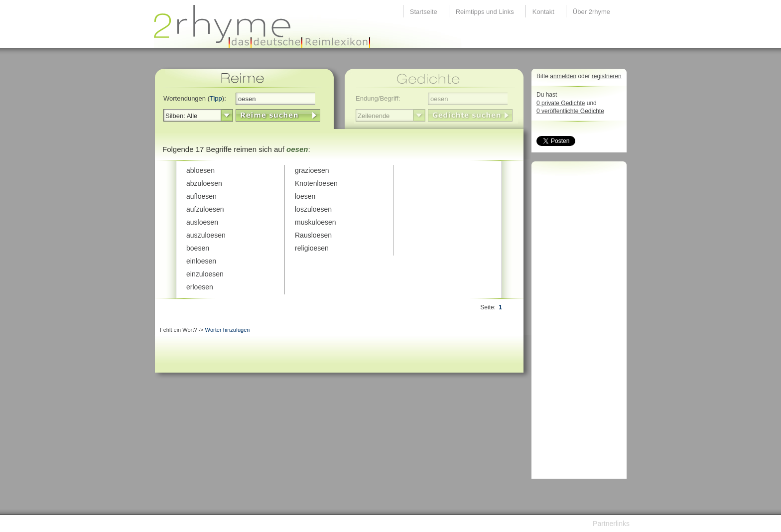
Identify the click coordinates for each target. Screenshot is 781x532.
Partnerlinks (611, 524)
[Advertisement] (576, 323)
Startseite (424, 12)
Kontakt (543, 12)
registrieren (607, 76)
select (227, 116)
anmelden (563, 76)
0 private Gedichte (561, 103)
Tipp (216, 98)
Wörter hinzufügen (228, 330)
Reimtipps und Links (485, 12)
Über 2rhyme (591, 12)
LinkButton (278, 115)
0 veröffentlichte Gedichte (570, 111)
